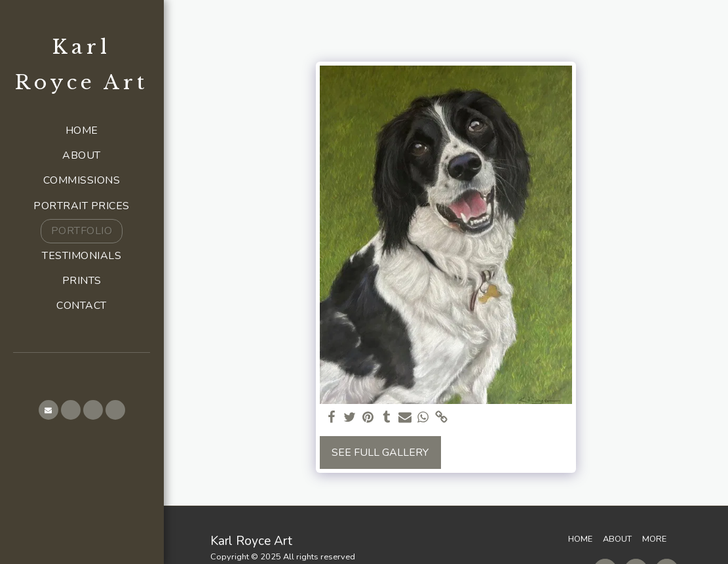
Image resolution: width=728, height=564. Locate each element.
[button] (48, 410)
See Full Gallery (380, 453)
